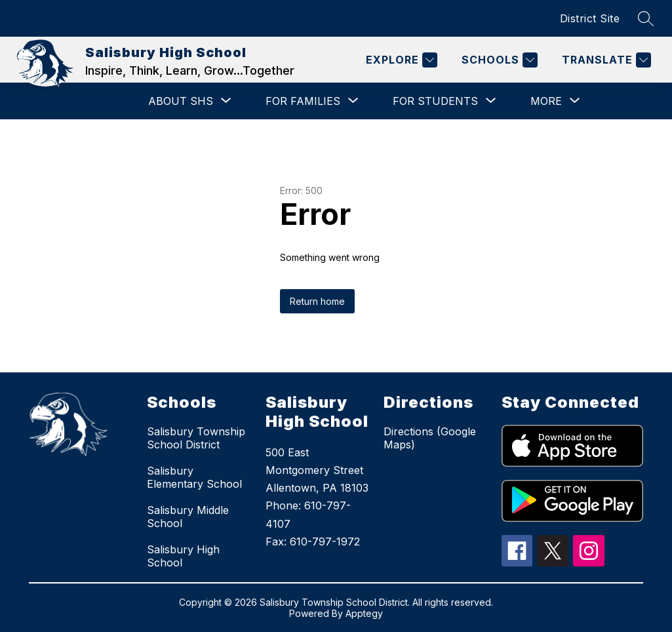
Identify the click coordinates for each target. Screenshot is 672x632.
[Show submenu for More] (546, 101)
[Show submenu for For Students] (435, 101)
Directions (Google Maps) (430, 438)
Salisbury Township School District (196, 438)
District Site (590, 18)
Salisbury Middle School (188, 517)
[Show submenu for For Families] (303, 101)
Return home (317, 301)
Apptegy (364, 613)
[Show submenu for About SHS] (181, 101)
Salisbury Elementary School (194, 477)
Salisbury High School (183, 556)
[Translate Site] (605, 60)
